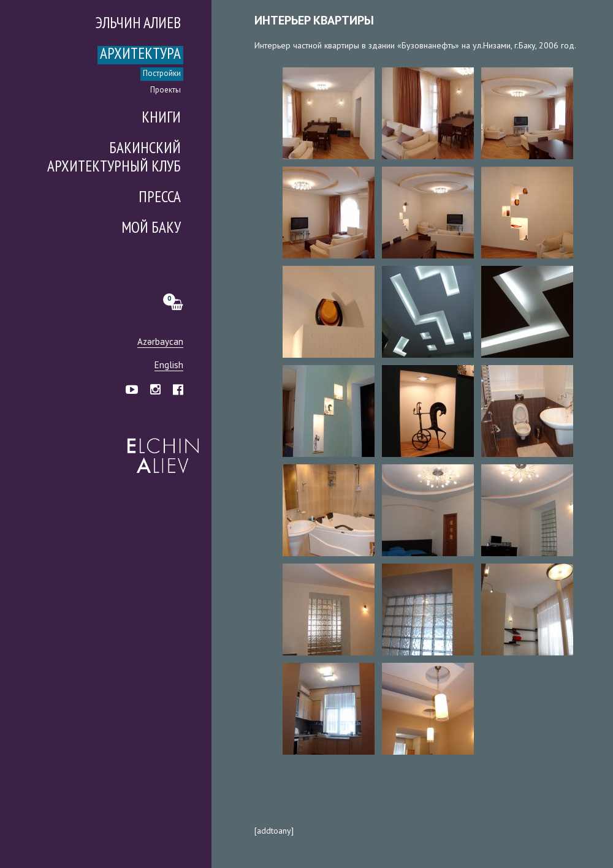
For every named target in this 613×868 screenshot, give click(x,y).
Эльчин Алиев (160, 449)
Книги (161, 119)
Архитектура (140, 55)
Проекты (166, 90)
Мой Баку (151, 229)
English (169, 365)
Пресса (160, 198)
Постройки (162, 74)
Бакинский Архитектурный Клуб (114, 158)
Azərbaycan (160, 342)
